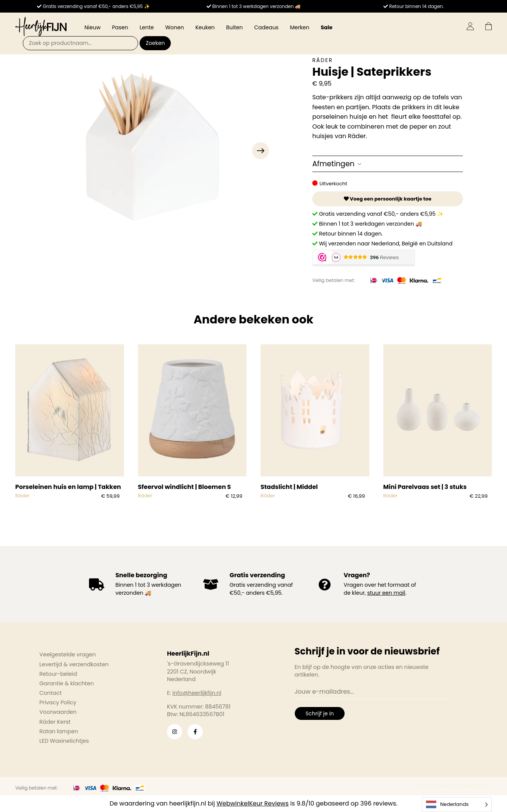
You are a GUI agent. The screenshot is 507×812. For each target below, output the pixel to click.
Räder (323, 60)
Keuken (205, 27)
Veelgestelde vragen (68, 654)
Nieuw (92, 27)
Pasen (120, 27)
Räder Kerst (55, 722)
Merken (300, 27)
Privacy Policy (58, 702)
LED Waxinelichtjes (64, 741)
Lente (147, 27)
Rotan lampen (59, 731)
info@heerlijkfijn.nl (197, 693)
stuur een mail (386, 593)
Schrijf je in (319, 713)
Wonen (174, 27)
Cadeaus (266, 27)
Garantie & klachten (67, 683)
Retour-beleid (58, 674)
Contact (51, 693)
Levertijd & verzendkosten (74, 664)
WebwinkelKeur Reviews (253, 803)
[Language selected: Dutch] (457, 805)
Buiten (235, 27)
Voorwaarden (58, 712)
